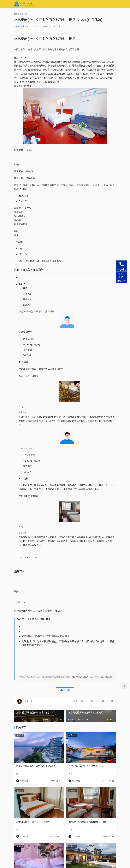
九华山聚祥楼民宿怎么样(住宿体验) (86, 766)
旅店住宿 (57, 26)
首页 (16, 14)
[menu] (113, 4)
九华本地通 (19, 26)
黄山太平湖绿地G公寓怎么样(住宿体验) (36, 766)
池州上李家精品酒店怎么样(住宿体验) (87, 822)
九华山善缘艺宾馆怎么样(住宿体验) (34, 822)
